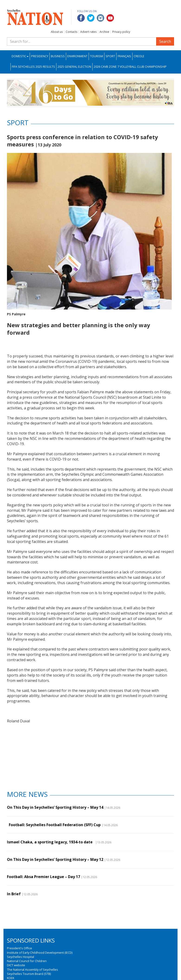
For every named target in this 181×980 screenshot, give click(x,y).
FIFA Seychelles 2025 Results (33, 67)
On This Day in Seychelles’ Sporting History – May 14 (55, 807)
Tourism (97, 56)
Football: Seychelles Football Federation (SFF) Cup (54, 825)
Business (58, 56)
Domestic (20, 56)
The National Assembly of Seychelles (32, 970)
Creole (139, 56)
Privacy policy (121, 32)
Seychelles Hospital (21, 957)
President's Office (19, 948)
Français (124, 56)
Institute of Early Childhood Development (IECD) (40, 953)
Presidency (40, 56)
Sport (110, 56)
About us (57, 32)
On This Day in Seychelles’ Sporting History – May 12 (55, 859)
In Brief (14, 894)
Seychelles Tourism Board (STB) (29, 974)
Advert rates (88, 32)
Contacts (71, 32)
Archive (104, 32)
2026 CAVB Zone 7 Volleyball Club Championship (130, 67)
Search (165, 41)
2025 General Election (74, 67)
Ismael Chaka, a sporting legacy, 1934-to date (51, 842)
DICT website (16, 965)
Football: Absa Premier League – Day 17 (44, 877)
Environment (77, 56)
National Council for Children (27, 961)
